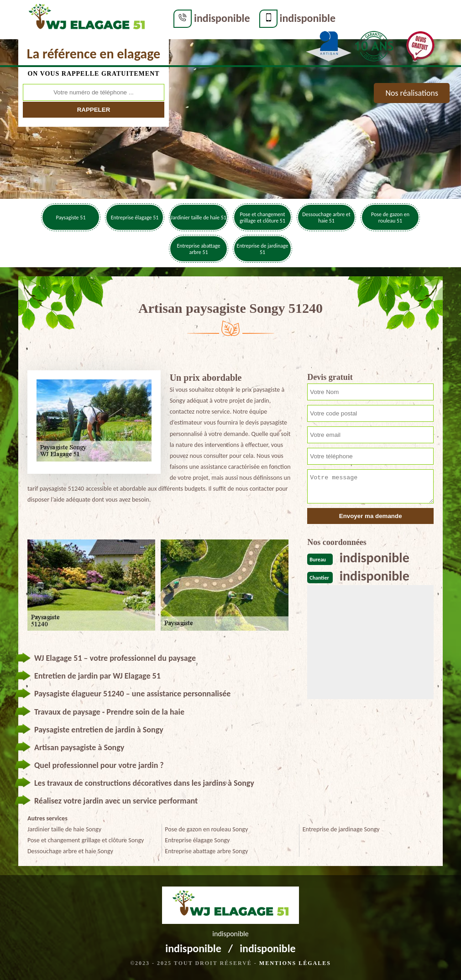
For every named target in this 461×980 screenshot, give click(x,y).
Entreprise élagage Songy (197, 840)
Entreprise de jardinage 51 (263, 249)
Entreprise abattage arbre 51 (198, 249)
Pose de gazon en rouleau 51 (390, 218)
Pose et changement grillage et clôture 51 (262, 218)
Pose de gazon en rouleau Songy (206, 829)
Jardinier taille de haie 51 (199, 218)
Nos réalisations (412, 93)
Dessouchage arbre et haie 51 (326, 218)
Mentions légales (295, 963)
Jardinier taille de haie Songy (64, 829)
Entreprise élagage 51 (135, 218)
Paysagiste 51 (71, 218)
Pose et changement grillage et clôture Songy (86, 840)
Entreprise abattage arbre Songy (206, 851)
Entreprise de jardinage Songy (341, 829)
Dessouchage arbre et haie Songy (70, 851)
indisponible (222, 18)
